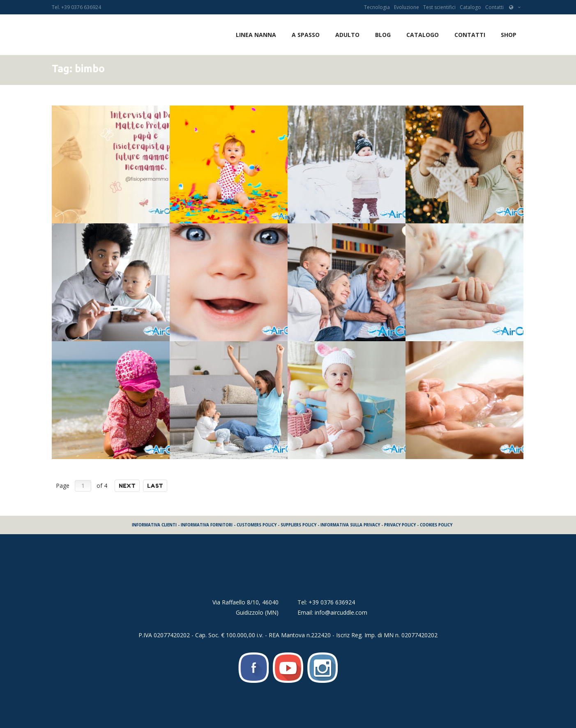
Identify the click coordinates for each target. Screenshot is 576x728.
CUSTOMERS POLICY (257, 525)
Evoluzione (407, 7)
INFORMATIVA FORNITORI (207, 525)
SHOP (509, 35)
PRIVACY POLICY (400, 525)
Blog (383, 35)
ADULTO (347, 35)
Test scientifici (439, 7)
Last (155, 486)
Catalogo (470, 7)
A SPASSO (306, 35)
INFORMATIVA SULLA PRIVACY (350, 525)
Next (127, 486)
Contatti (494, 7)
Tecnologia (377, 7)
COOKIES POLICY (436, 525)
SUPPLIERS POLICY (298, 525)
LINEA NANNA (256, 35)
